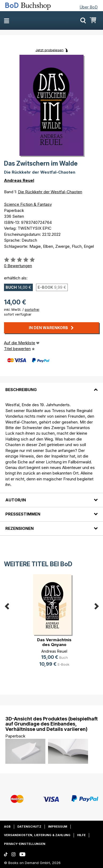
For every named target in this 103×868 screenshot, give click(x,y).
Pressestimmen (23, 514)
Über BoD (89, 7)
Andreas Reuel (19, 180)
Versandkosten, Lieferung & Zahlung (37, 835)
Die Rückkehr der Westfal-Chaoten (50, 192)
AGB (7, 827)
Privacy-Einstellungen (25, 844)
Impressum (58, 827)
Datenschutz (29, 827)
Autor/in (16, 500)
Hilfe (81, 835)
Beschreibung (21, 390)
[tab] (51, 387)
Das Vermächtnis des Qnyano (54, 642)
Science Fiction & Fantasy (28, 204)
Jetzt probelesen (49, 50)
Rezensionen (19, 528)
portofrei (32, 309)
